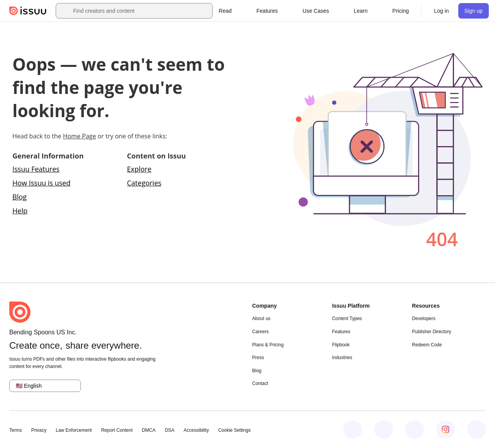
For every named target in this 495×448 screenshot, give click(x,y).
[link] (401, 11)
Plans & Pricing (268, 345)
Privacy (39, 430)
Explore (139, 169)
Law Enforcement (74, 430)
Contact (260, 383)
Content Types (347, 319)
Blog (20, 197)
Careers (260, 332)
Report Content (117, 430)
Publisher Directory (431, 332)
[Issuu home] (28, 11)
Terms (16, 430)
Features (341, 332)
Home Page (80, 136)
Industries (342, 358)
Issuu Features (36, 169)
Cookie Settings (234, 430)
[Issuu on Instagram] (445, 429)
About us (261, 319)
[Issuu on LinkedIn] (384, 429)
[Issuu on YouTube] (476, 429)
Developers (424, 319)
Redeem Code (427, 345)
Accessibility (196, 430)
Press (258, 358)
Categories (144, 183)
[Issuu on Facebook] (353, 429)
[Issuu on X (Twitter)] (415, 429)
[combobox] (141, 11)
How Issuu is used (41, 183)
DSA (170, 430)
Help (20, 211)
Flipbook (341, 345)
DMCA (149, 430)
